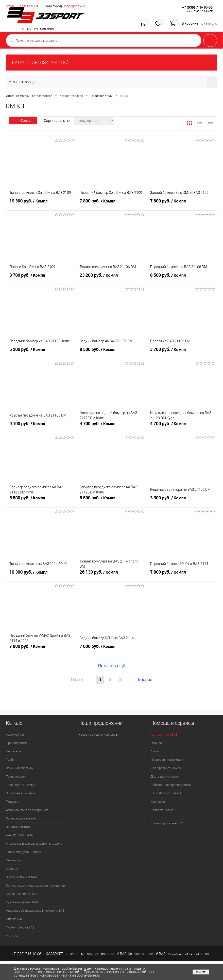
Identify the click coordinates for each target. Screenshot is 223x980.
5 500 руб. (41, 501)
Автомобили (15, 735)
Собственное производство (171, 785)
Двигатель (13, 751)
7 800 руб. (111, 204)
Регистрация (28, 6)
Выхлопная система (21, 793)
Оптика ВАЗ (15, 919)
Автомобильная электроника (27, 810)
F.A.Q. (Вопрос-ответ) (166, 793)
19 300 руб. (41, 204)
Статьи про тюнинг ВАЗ (168, 823)
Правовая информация (167, 760)
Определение (75, 6)
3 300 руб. (182, 501)
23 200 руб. (111, 278)
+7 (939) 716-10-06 (197, 7)
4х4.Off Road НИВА (19, 835)
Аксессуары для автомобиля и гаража (34, 844)
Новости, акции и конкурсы (98, 735)
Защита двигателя (19, 827)
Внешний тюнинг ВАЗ (21, 877)
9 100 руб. (41, 426)
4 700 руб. (111, 426)
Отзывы (157, 743)
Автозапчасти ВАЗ (164, 735)
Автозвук (13, 869)
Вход (10, 6)
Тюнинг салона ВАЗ (20, 927)
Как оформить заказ (166, 768)
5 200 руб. (41, 352)
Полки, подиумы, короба (24, 852)
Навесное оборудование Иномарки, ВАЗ (35, 911)
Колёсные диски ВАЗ (21, 894)
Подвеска (13, 802)
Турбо (10, 760)
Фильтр (23, 121)
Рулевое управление (21, 818)
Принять (201, 972)
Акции (155, 751)
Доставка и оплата (164, 776)
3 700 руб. (41, 278)
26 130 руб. (111, 575)
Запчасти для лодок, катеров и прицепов (35, 885)
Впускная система (19, 768)
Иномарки (13, 860)
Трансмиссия (16, 776)
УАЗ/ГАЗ (12, 936)
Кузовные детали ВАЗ (22, 902)
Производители (17, 743)
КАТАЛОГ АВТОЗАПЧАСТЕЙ (40, 63)
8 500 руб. (182, 278)
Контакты (158, 802)
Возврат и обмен (163, 810)
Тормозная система (21, 785)
